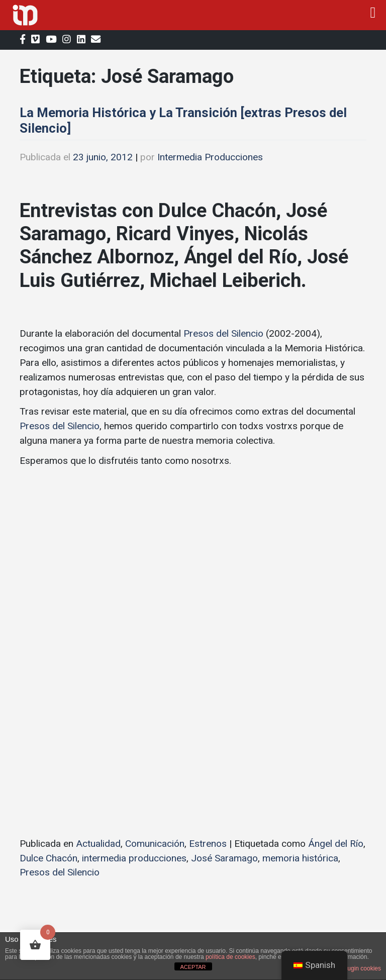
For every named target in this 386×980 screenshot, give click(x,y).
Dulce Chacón (49, 858)
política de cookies (230, 957)
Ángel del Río (336, 844)
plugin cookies (362, 968)
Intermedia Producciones (210, 157)
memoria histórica (300, 858)
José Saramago (224, 858)
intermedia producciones (134, 858)
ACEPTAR (193, 967)
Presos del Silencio (223, 333)
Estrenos (208, 844)
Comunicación (155, 844)
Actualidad (98, 844)
